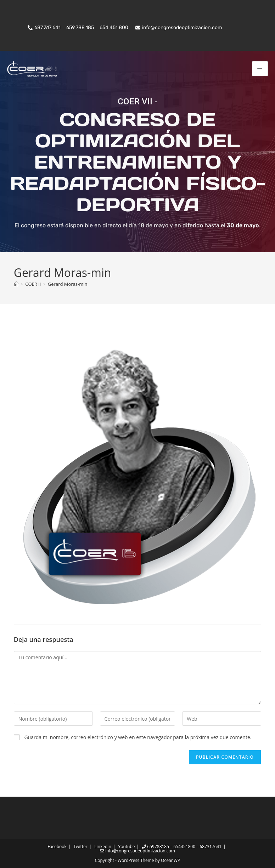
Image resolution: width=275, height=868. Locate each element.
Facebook (57, 847)
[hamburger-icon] (260, 69)
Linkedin (103, 847)
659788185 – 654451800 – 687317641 (182, 847)
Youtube (126, 847)
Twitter (80, 847)
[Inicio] (16, 284)
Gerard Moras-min (68, 284)
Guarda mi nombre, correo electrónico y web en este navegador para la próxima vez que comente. (138, 737)
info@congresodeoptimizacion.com (137, 851)
